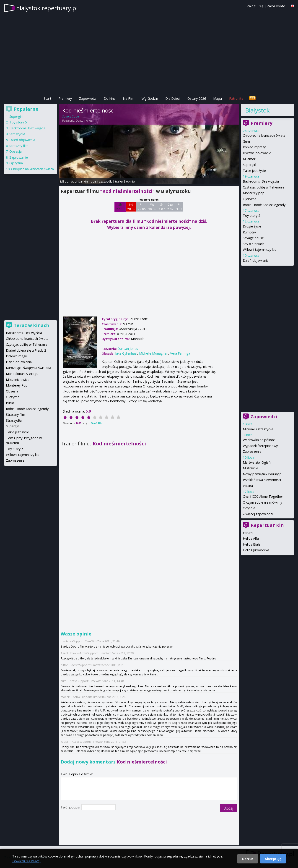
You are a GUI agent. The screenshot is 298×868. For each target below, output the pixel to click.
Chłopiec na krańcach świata (264, 135)
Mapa (218, 98)
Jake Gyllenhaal (126, 353)
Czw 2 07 (170, 207)
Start (48, 98)
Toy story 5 (251, 216)
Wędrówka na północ (259, 440)
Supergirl (249, 165)
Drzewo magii (16, 356)
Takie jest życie (254, 171)
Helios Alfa (251, 538)
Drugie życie (252, 226)
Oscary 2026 (197, 98)
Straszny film (19, 146)
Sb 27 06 (120, 207)
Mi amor (249, 159)
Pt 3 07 (179, 207)
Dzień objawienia (256, 260)
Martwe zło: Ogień (257, 462)
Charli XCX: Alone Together (263, 496)
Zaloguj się (255, 6)
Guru (246, 141)
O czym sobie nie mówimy (262, 502)
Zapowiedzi (88, 98)
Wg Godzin (150, 98)
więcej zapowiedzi (259, 514)
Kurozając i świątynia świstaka (29, 368)
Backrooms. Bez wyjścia (261, 181)
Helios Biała (252, 544)
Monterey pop (254, 193)
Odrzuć (248, 859)
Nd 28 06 (131, 207)
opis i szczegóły (101, 181)
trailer (119, 181)
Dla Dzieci (173, 98)
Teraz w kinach (31, 325)
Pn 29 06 (142, 207)
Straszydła (17, 134)
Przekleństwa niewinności (262, 480)
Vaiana (248, 486)
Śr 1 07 (162, 207)
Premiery (65, 98)
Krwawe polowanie (257, 153)
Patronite (236, 98)
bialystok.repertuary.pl (47, 8)
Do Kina (110, 98)
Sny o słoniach (254, 244)
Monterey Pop (17, 385)
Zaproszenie (252, 451)
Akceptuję (273, 859)
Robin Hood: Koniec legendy (264, 205)
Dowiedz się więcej (26, 861)
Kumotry (249, 232)
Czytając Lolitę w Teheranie (264, 187)
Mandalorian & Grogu (22, 374)
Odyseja (249, 508)
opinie (130, 181)
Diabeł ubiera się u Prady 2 (26, 350)
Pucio (10, 403)
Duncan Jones (84, 121)
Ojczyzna (250, 199)
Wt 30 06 (152, 207)
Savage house (253, 238)
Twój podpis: (71, 807)
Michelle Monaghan (154, 353)
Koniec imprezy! (255, 147)
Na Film (129, 98)
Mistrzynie (250, 468)
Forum (248, 533)
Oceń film (97, 423)
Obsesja (16, 151)
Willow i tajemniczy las (259, 250)
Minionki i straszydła (258, 429)
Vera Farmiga (180, 353)
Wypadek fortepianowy (260, 446)
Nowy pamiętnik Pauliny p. (263, 474)
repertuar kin (79, 181)
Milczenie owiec (18, 380)
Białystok (257, 110)
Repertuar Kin (267, 525)
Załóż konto (276, 6)
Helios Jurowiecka (256, 550)
